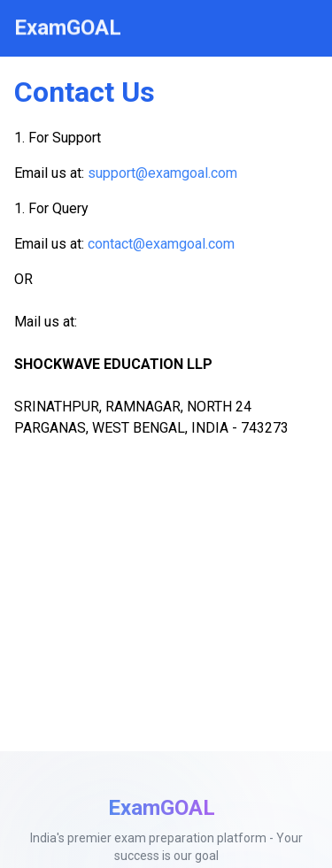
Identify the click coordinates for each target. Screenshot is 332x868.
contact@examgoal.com (161, 244)
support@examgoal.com (162, 173)
